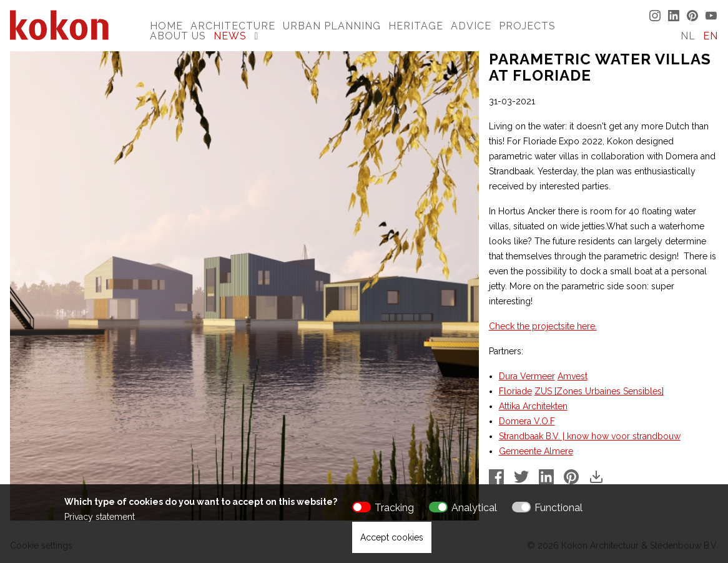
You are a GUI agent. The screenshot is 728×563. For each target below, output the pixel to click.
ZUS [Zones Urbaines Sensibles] (599, 391)
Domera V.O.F (527, 421)
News (230, 36)
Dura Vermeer (527, 376)
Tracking (394, 508)
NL (688, 36)
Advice (471, 26)
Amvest (573, 376)
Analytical (474, 508)
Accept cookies (392, 537)
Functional (558, 508)
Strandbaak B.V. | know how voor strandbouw (590, 436)
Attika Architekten (533, 406)
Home (166, 26)
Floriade (515, 391)
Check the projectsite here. (543, 326)
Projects (527, 26)
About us (178, 36)
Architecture (233, 26)
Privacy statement (100, 517)
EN (711, 36)
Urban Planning (332, 26)
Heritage (416, 26)
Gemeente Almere (536, 451)
